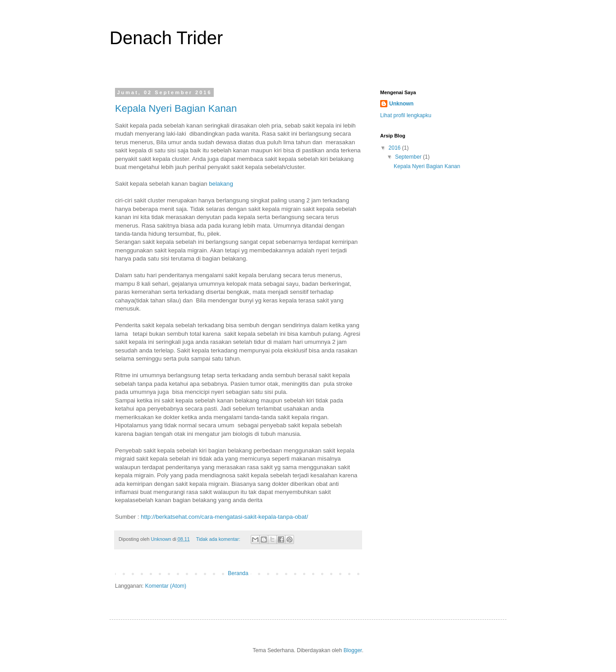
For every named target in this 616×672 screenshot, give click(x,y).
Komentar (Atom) (166, 586)
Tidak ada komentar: (219, 539)
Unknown (401, 104)
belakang (221, 184)
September (409, 157)
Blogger (353, 650)
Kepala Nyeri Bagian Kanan (176, 108)
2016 (395, 148)
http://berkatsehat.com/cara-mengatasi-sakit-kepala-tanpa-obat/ (224, 517)
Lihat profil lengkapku (406, 115)
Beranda (238, 573)
